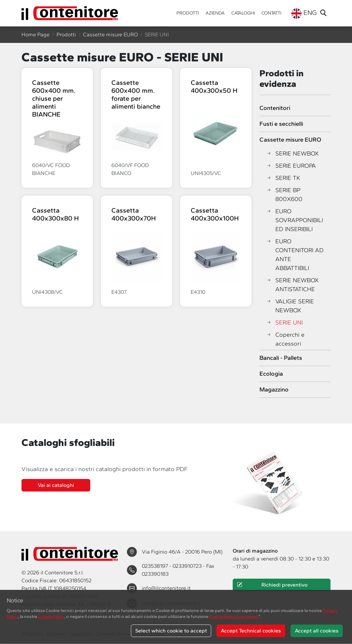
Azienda (215, 13)
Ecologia (271, 374)
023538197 (156, 566)
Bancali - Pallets (281, 358)
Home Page (36, 34)
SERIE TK (283, 178)
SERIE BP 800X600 (284, 195)
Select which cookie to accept (171, 631)
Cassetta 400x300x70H (134, 214)
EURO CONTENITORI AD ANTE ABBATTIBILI (295, 255)
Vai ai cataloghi (56, 485)
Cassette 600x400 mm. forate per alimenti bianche (136, 94)
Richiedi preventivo (272, 585)
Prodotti (188, 13)
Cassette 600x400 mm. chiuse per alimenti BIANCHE (54, 98)
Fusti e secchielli (281, 124)
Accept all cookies (317, 631)
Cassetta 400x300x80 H (55, 214)
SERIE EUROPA (291, 166)
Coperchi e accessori (285, 339)
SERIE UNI (284, 323)
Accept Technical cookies (251, 631)
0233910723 (188, 566)
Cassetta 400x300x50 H (214, 86)
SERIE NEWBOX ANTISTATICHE (292, 285)
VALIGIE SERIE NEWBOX (290, 306)
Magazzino (274, 390)
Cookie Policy (51, 616)
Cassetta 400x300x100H (215, 214)
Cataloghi (243, 13)
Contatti (271, 13)
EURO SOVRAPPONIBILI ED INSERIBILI (294, 220)
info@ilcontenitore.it (166, 588)
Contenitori (275, 108)
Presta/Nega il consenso (234, 616)
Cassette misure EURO (110, 34)
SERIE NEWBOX (292, 154)
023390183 (155, 574)
